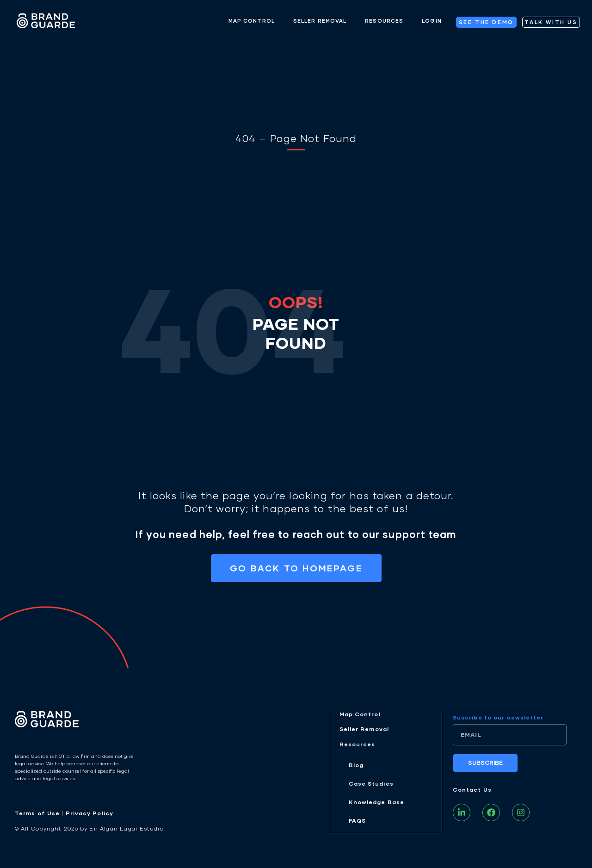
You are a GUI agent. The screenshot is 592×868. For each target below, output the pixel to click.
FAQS (357, 823)
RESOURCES (384, 21)
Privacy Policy (89, 815)
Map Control (360, 716)
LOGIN (432, 21)
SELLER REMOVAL (320, 21)
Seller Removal (364, 731)
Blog (356, 767)
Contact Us (472, 791)
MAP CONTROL (252, 21)
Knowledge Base (376, 804)
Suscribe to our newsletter (498, 719)
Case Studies (371, 785)
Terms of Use (37, 815)
